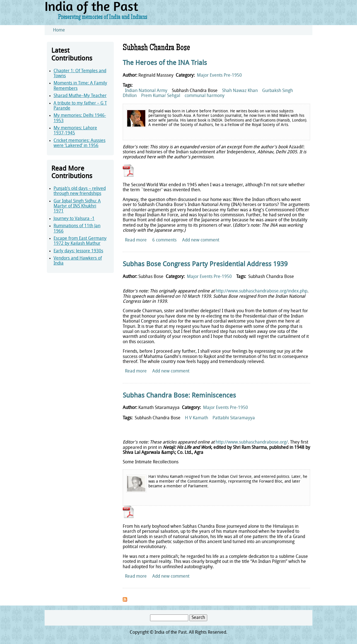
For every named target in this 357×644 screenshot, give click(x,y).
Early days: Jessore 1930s (78, 251)
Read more (136, 240)
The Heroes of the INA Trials (165, 63)
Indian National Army (146, 91)
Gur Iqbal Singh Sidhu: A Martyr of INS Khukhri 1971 (77, 206)
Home (59, 30)
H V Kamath (196, 418)
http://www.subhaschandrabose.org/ (252, 442)
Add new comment (201, 240)
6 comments (164, 240)
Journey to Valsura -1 (74, 219)
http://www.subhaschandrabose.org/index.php (261, 291)
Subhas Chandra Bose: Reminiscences (179, 396)
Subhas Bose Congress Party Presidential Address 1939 (205, 265)
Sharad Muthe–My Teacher (80, 96)
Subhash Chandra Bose (195, 91)
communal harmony (205, 96)
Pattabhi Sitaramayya (234, 418)
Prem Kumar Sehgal (161, 96)
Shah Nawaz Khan (240, 91)
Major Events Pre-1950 (219, 76)
